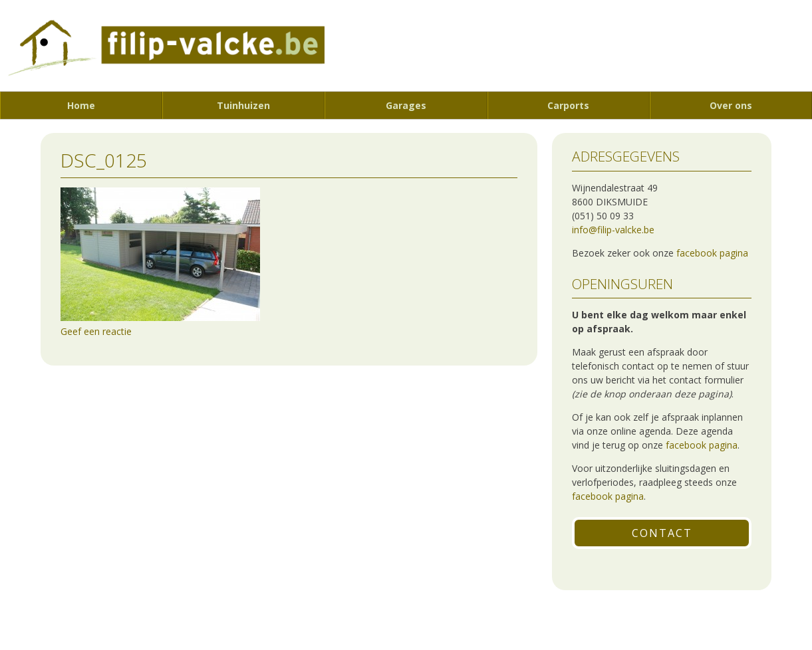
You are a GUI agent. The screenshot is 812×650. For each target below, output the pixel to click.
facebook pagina (712, 253)
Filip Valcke (162, 51)
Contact (662, 533)
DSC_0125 (104, 160)
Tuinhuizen (243, 105)
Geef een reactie (96, 331)
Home (81, 105)
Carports (568, 105)
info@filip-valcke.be (613, 230)
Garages (406, 105)
